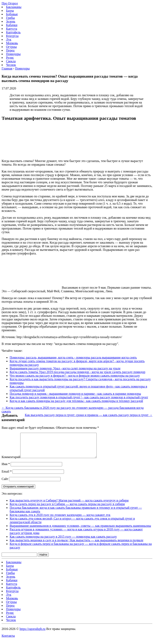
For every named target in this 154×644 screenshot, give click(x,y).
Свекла (11, 61)
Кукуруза (12, 36)
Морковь (12, 43)
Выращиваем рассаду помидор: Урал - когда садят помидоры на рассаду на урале (65, 368)
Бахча (10, 11)
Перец (10, 50)
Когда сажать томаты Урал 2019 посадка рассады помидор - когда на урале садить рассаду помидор (78, 372)
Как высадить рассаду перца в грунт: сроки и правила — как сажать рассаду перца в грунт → (89, 415)
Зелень (11, 21)
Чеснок (11, 65)
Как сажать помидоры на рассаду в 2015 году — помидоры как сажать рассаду (63, 541)
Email (7, 476)
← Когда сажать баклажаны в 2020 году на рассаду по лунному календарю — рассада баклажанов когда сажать (73, 410)
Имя (6, 469)
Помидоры (13, 54)
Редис (10, 58)
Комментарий (11, 462)
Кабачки (12, 25)
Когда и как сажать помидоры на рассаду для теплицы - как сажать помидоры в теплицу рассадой (76, 401)
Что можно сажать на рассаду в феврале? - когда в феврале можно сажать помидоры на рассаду (75, 376)
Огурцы (11, 47)
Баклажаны (14, 7)
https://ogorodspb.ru (32, 634)
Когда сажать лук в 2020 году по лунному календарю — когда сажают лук (60, 520)
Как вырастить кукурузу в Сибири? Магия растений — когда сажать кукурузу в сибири (69, 505)
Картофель (13, 32)
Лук (9, 39)
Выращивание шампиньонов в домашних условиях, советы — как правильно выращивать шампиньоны (80, 531)
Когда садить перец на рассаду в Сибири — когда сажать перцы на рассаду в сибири (67, 509)
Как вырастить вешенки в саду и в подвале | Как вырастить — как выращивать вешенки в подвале (76, 545)
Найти (43, 559)
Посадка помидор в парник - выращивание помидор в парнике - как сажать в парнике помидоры (75, 394)
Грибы (10, 18)
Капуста (12, 29)
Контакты (8, 640)
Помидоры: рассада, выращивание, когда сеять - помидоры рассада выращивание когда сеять (73, 357)
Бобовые (12, 14)
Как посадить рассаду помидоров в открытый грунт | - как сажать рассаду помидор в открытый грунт (79, 397)
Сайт (5, 484)
